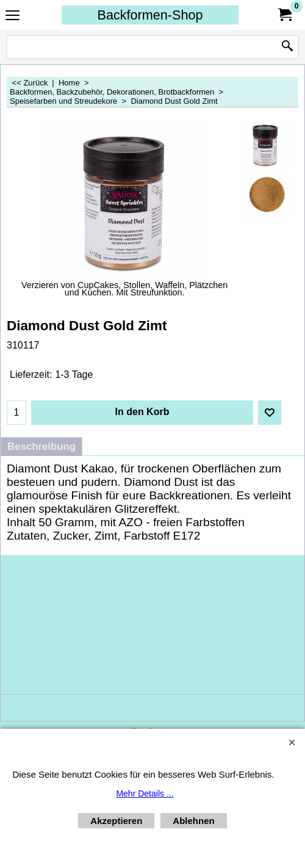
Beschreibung (41, 447)
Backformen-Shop (150, 15)
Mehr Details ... (145, 794)
